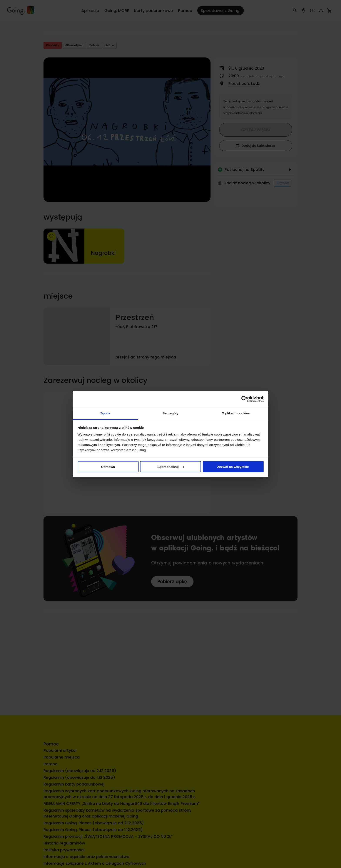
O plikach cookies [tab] (236, 413)
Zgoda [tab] (105, 413)
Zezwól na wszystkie (233, 467)
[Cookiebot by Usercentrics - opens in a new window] (245, 399)
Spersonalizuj (171, 467)
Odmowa (108, 467)
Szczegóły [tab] (170, 413)
